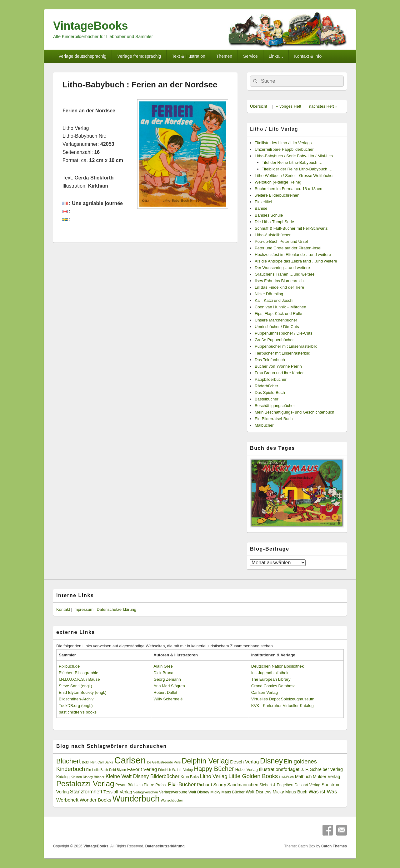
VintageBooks (90, 26)
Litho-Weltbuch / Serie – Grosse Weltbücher (294, 176)
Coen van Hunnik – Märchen (280, 307)
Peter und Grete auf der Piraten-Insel (288, 248)
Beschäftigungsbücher (275, 406)
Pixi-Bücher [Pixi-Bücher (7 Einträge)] (182, 784)
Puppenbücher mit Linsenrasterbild (286, 346)
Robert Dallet (165, 692)
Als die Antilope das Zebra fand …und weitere (296, 261)
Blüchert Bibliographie (78, 673)
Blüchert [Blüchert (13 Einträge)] (69, 761)
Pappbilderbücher (271, 379)
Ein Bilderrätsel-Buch (274, 419)
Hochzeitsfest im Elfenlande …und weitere (293, 255)
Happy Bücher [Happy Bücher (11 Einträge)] (214, 769)
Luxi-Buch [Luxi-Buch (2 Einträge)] (286, 777)
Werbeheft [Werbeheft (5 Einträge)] (67, 800)
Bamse (261, 208)
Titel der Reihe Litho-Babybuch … (292, 162)
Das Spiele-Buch (270, 392)
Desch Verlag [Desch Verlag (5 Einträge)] (244, 762)
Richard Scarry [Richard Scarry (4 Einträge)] (212, 785)
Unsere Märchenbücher (276, 320)
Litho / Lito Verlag (274, 129)
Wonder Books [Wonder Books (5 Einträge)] (95, 800)
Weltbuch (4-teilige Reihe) (278, 182)
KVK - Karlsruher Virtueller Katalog (282, 706)
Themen (224, 56)
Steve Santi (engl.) (75, 686)
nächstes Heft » (323, 106)
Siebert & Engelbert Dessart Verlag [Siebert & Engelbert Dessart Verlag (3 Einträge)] (290, 785)
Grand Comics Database (273, 686)
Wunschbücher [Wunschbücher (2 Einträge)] (172, 800)
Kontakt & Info (308, 56)
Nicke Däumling (269, 294)
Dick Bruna (163, 673)
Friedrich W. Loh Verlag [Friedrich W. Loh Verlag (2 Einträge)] (175, 770)
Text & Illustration (189, 56)
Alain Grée (163, 666)
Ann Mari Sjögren (169, 686)
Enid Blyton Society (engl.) (82, 692)
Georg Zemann (167, 679)
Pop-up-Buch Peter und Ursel (281, 241)
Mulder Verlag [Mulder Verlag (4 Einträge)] (327, 777)
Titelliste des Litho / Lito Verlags (283, 143)
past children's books (78, 712)
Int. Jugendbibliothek (270, 673)
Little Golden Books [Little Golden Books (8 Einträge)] (253, 776)
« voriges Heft (289, 106)
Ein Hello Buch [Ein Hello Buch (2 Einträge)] (97, 770)
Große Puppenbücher (274, 340)
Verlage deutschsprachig (82, 56)
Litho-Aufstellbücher (273, 235)
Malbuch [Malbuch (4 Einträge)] (303, 777)
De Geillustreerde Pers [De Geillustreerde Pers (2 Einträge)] (164, 762)
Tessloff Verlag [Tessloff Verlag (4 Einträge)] (118, 792)
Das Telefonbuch (270, 360)
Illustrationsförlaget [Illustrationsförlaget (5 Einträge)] (279, 769)
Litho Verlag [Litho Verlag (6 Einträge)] (214, 776)
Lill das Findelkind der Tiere (279, 287)
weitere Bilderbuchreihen (277, 195)
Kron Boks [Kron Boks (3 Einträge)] (190, 777)
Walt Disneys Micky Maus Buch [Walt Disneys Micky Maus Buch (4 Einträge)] (276, 792)
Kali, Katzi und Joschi (274, 300)
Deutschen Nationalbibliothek (277, 666)
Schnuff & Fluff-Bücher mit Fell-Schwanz (291, 228)
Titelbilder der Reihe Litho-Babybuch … (297, 169)
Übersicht (259, 106)
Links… (276, 56)
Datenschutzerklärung (117, 609)
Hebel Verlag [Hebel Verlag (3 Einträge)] (247, 770)
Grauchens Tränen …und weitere (285, 274)
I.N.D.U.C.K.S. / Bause (79, 679)
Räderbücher (266, 386)
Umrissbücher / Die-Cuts (277, 327)
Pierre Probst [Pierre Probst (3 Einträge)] (155, 785)
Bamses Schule (269, 215)
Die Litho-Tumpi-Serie (274, 222)
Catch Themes (334, 846)
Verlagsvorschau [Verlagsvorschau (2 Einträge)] (146, 792)
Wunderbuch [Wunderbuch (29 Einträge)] (136, 799)
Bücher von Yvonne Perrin (278, 366)
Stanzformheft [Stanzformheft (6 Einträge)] (86, 792)
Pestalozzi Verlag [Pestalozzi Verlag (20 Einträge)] (85, 784)
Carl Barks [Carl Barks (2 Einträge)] (105, 762)
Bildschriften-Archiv (76, 699)
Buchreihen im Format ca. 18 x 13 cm (288, 189)
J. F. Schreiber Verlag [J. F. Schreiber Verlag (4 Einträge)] (322, 769)
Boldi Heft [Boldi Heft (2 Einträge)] (89, 762)
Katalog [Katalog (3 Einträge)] (63, 777)
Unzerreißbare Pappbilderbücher (284, 149)
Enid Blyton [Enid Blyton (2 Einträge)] (117, 770)
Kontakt (63, 609)
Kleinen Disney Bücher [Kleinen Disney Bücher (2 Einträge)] (87, 777)
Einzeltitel (263, 202)
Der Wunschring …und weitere (282, 268)
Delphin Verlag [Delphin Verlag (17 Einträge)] (205, 761)
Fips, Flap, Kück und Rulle (278, 314)
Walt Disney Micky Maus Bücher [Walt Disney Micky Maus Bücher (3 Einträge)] (217, 792)
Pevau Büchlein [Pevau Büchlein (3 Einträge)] (129, 785)
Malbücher (264, 425)
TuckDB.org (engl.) (76, 706)
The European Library (271, 679)
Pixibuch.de (69, 666)
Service (250, 56)
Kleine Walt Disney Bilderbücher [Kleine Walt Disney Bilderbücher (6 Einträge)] (143, 776)
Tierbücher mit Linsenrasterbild (282, 353)
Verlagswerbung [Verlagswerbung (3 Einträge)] (173, 792)
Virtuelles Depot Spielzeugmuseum (283, 699)
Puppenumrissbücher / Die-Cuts (283, 333)
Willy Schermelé (168, 699)
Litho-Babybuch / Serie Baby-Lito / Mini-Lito (294, 156)
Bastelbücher (267, 399)
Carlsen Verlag (265, 692)
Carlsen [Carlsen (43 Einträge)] (130, 760)
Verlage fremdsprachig (139, 56)
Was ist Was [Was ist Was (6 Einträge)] (323, 792)
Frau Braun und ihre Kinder (279, 373)
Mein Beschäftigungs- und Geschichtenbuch (294, 412)
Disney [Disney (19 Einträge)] (271, 761)
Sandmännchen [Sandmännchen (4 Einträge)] (243, 785)
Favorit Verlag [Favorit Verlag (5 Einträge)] (142, 769)
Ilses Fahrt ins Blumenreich (279, 281)
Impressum (83, 609)
